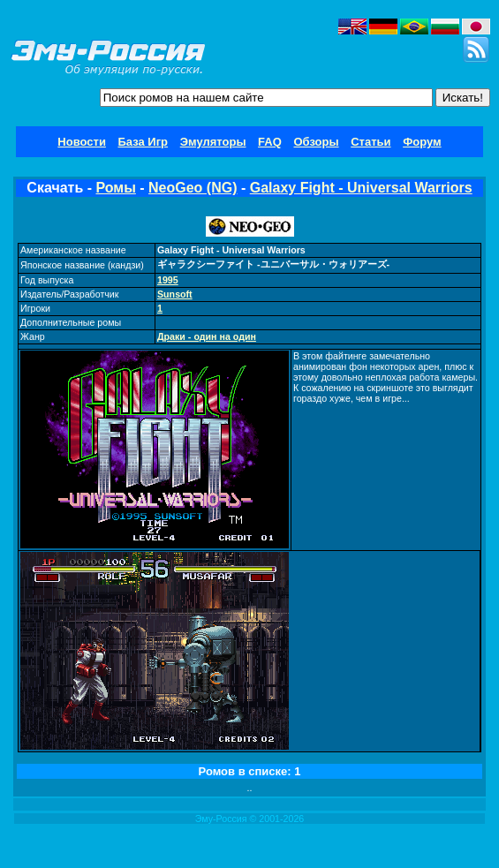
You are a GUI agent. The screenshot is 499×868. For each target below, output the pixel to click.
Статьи (370, 142)
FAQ (270, 142)
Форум (422, 142)
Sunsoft (175, 294)
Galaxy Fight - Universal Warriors (361, 188)
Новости (82, 142)
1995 (168, 280)
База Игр (144, 142)
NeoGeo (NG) (193, 188)
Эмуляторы (213, 142)
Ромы (115, 188)
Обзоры (316, 142)
